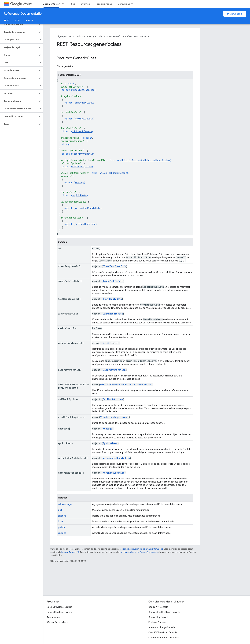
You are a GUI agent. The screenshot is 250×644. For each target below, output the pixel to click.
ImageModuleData (85, 103)
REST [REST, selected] (6, 20)
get (60, 510)
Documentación (114, 36)
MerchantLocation (85, 224)
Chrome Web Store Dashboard (164, 638)
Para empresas (104, 4)
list (61, 521)
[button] (19, 24)
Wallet (21, 4)
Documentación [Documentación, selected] (51, 4)
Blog (73, 4)
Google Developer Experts (60, 612)
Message (79, 182)
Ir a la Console (235, 14)
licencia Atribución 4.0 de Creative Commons (142, 549)
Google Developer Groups (59, 607)
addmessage (65, 504)
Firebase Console (157, 622)
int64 (106, 343)
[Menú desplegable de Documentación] (64, 4)
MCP (17, 20)
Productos (80, 36)
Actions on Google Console (162, 627)
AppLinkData (79, 195)
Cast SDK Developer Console (163, 632)
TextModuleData (84, 119)
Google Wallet (96, 36)
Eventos (85, 4)
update (62, 533)
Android (30, 20)
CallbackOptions (82, 167)
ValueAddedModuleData (88, 208)
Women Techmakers (57, 622)
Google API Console (158, 607)
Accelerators (53, 617)
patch (61, 527)
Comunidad (124, 4)
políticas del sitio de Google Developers (139, 552)
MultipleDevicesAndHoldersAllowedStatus (146, 160)
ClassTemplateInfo (83, 90)
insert (62, 516)
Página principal (64, 36)
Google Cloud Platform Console (164, 612)
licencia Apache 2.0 (70, 552)
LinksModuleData (82, 131)
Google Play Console (159, 617)
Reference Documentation (24, 14)
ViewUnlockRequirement (113, 173)
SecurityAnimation (83, 154)
